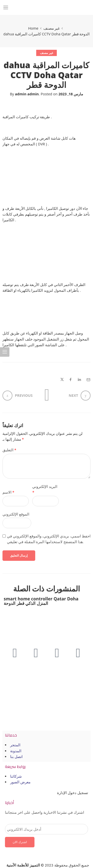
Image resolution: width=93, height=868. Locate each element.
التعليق (9, 450)
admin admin (27, 94)
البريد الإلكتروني (45, 489)
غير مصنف (52, 28)
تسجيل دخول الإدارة (73, 793)
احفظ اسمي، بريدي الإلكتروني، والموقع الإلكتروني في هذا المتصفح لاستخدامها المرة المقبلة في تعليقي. (49, 539)
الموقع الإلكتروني (16, 514)
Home (33, 28)
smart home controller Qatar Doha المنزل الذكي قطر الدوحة (41, 601)
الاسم (8, 492)
